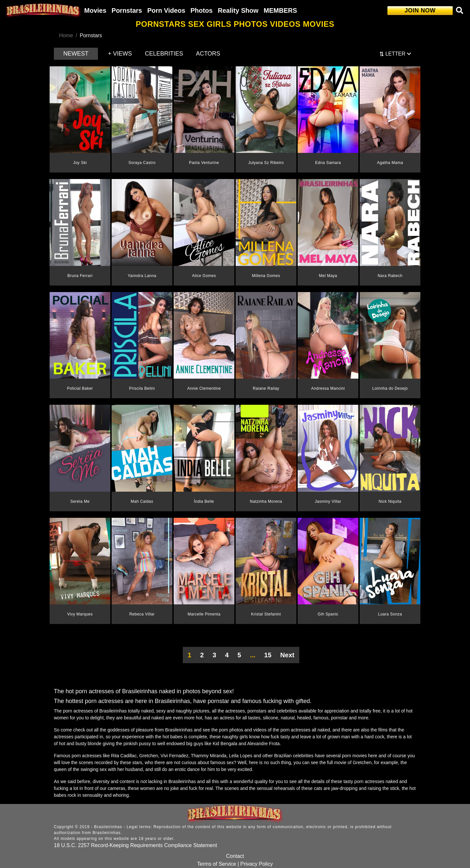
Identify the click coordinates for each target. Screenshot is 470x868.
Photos (202, 10)
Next (287, 655)
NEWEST (76, 54)
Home (66, 35)
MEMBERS (280, 10)
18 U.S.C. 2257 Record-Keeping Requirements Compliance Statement (135, 845)
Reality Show (238, 10)
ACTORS (208, 54)
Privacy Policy (257, 864)
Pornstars (127, 10)
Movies (95, 10)
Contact (235, 856)
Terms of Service (217, 864)
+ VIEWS (120, 54)
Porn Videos (166, 10)
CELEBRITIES (164, 54)
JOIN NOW (420, 10)
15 (268, 655)
